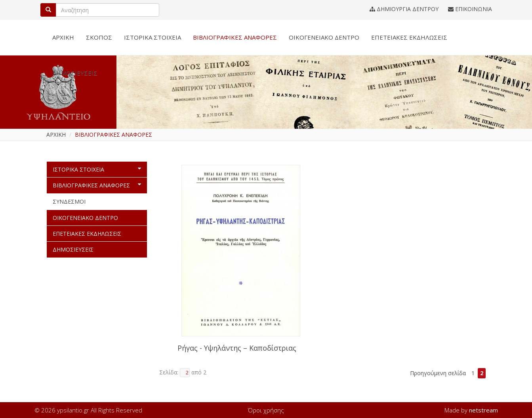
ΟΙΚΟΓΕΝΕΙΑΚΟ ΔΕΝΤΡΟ (324, 37)
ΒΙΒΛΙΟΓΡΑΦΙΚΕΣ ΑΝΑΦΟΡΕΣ (235, 37)
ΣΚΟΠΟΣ (99, 37)
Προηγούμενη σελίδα (438, 373)
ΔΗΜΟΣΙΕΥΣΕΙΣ (75, 73)
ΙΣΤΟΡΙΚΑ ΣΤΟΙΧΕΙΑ (153, 37)
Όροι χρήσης (266, 410)
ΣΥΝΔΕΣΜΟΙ (69, 201)
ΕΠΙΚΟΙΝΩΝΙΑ (470, 9)
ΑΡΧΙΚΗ (63, 37)
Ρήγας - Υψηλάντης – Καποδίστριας (237, 348)
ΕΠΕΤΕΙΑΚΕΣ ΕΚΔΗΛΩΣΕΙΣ (409, 37)
